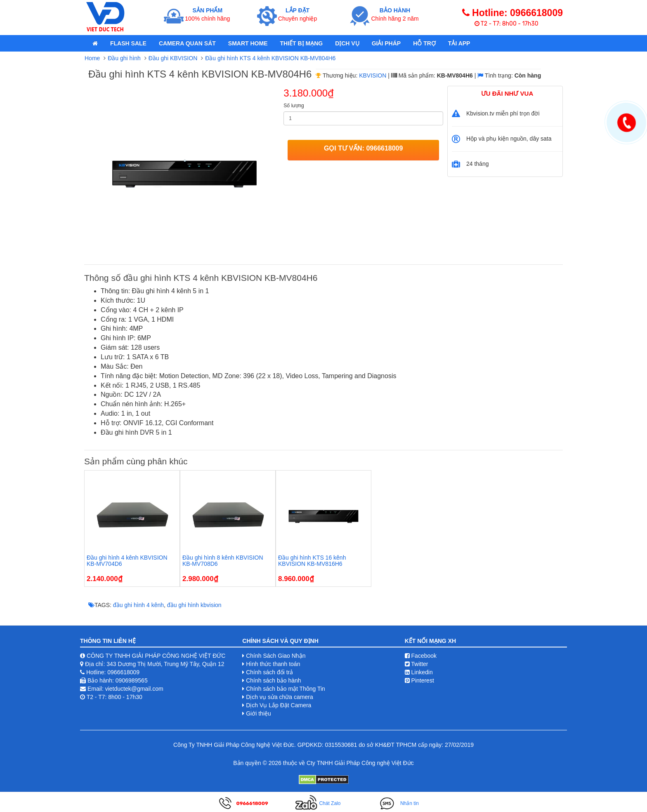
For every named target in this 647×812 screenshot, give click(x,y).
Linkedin (419, 672)
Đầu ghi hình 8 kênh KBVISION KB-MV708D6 (223, 561)
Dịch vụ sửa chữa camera (280, 697)
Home (92, 58)
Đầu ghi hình (124, 58)
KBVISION (373, 75)
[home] (95, 43)
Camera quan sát (187, 43)
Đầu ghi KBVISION (173, 58)
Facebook (421, 656)
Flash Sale (128, 43)
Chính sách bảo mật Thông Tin (286, 689)
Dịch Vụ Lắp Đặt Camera (279, 705)
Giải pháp (386, 43)
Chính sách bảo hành (273, 680)
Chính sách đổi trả (269, 672)
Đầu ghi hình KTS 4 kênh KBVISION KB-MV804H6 (270, 58)
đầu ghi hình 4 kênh (138, 605)
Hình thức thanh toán (273, 664)
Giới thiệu (259, 713)
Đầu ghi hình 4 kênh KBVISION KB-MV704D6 (127, 561)
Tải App (459, 43)
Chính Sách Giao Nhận (276, 656)
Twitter (417, 664)
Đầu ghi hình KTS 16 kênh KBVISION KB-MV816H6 (312, 561)
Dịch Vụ (347, 43)
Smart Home (248, 43)
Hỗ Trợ (424, 43)
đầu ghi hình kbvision (194, 605)
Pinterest (419, 680)
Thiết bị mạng (301, 43)
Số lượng (294, 106)
